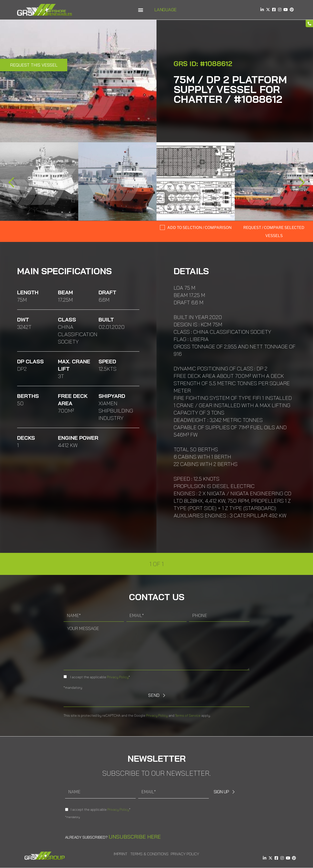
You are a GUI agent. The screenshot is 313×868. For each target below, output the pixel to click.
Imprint (121, 854)
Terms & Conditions (149, 854)
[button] (140, 10)
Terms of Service (188, 715)
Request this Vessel (34, 65)
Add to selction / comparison (199, 228)
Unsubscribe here (135, 837)
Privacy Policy (118, 677)
